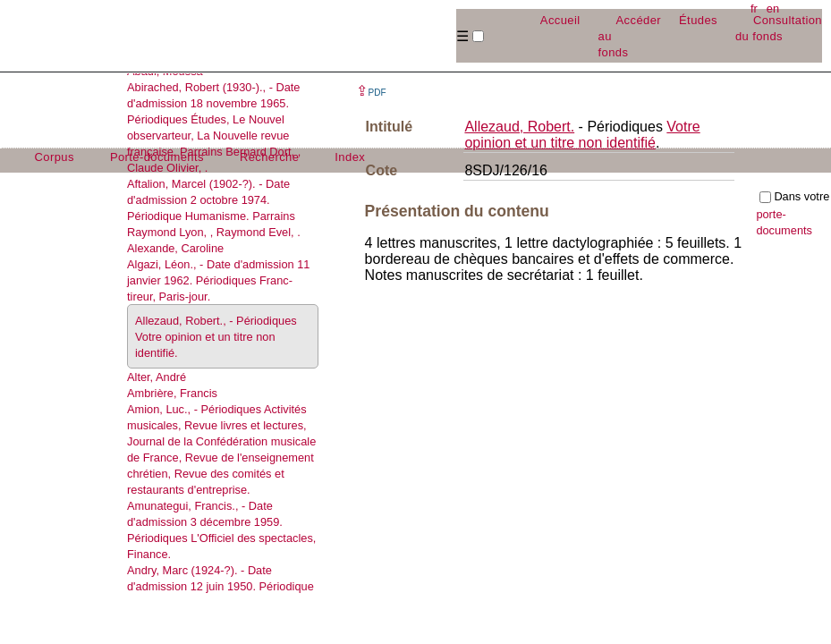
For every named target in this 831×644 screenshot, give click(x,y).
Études (698, 20)
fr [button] (754, 8)
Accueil (560, 20)
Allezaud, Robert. (519, 127)
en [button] (773, 8)
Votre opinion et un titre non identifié (582, 135)
